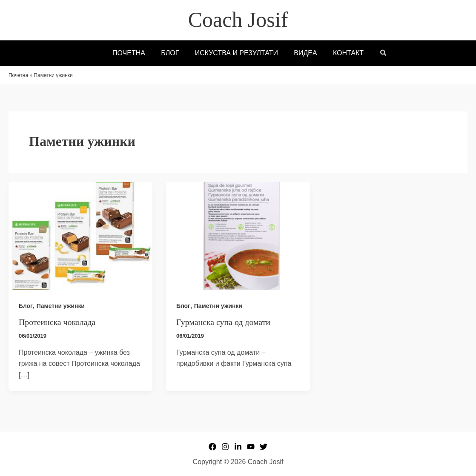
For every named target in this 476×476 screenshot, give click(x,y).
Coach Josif (238, 20)
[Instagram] (225, 447)
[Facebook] (212, 447)
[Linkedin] (238, 447)
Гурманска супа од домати (224, 322)
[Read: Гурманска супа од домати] (238, 235)
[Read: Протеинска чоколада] (80, 235)
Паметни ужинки (61, 306)
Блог (26, 306)
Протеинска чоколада (57, 322)
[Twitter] (264, 447)
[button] (378, 54)
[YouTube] (251, 447)
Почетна (18, 75)
